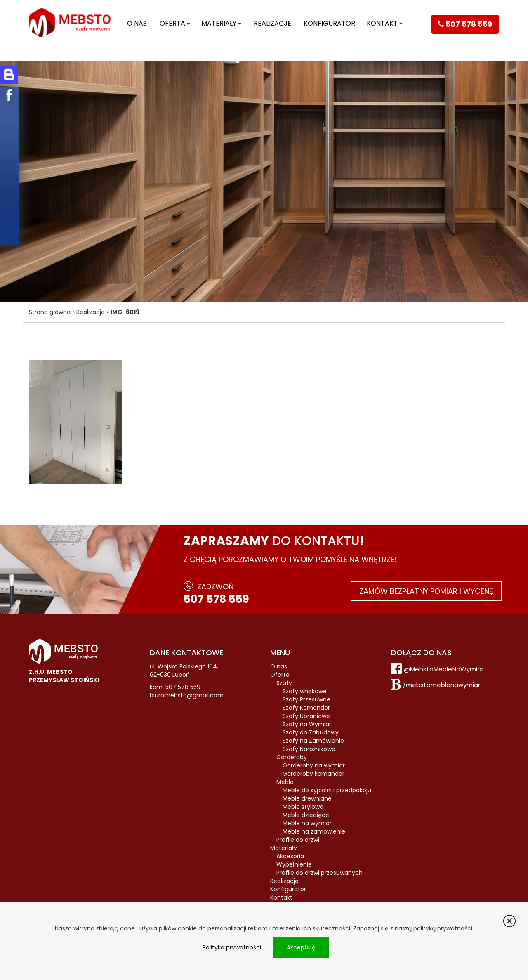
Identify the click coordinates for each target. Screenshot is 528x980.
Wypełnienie (294, 864)
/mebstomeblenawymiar (442, 685)
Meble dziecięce (306, 815)
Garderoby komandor (313, 774)
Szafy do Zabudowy (311, 732)
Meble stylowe (303, 807)
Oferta (172, 23)
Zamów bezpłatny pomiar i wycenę (426, 591)
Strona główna (50, 312)
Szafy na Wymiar (307, 724)
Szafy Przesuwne (306, 699)
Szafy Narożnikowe (309, 749)
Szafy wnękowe (305, 691)
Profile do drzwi (298, 840)
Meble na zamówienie (314, 831)
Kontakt (382, 23)
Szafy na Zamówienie (313, 741)
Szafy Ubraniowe (306, 716)
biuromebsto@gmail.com (187, 695)
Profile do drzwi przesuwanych (319, 873)
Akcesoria (290, 856)
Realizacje (272, 23)
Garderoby (292, 757)
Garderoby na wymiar (314, 765)
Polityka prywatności (232, 947)
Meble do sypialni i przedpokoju (327, 790)
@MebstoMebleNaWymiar (444, 669)
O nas (137, 23)
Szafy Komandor (306, 708)
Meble (285, 782)
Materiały (219, 23)
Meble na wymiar (307, 823)
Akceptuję (301, 947)
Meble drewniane (307, 798)
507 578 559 (216, 599)
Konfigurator (329, 23)
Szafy (284, 683)
